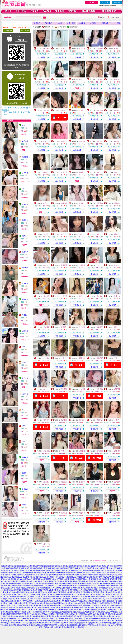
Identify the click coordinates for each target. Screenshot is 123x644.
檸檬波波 (25, 457)
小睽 (23, 426)
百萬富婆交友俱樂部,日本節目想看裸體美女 (40, 616)
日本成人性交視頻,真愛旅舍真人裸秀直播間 (31, 621)
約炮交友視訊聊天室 (46, 568)
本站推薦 (82, 23)
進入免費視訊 (42, 54)
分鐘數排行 (48, 23)
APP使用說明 (8, 30)
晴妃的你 (100, 420)
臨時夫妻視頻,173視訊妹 (20, 625)
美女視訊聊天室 (16, 573)
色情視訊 (66, 581)
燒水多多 (82, 48)
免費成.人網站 (50, 601)
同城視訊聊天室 (61, 573)
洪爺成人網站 (90, 603)
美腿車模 (82, 513)
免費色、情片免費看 (62, 601)
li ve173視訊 (59, 583)
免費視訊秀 (105, 581)
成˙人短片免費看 (65, 599)
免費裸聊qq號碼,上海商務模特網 (40, 625)
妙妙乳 (117, 141)
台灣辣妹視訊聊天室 (102, 583)
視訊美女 (106, 577)
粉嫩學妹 (82, 265)
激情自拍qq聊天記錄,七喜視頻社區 (58, 621)
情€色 (3, 586)
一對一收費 (116, 23)
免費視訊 (80, 577)
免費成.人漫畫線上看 (61, 590)
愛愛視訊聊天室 (6, 577)
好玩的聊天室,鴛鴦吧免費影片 (77, 623)
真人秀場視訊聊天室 (73, 568)
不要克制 (82, 482)
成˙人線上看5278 (30, 599)
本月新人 (93, 23)
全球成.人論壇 (15, 588)
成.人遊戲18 (95, 599)
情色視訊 (73, 581)
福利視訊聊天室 (6, 568)
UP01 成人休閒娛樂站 (55, 603)
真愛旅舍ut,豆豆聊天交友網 (107, 610)
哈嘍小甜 (100, 48)
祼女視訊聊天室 (17, 577)
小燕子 (46, 141)
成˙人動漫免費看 (104, 588)
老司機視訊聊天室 (116, 575)
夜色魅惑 (25, 489)
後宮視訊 (113, 581)
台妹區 (60, 23)
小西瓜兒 (25, 331)
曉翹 (116, 172)
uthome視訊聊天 (50, 581)
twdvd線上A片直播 (25, 597)
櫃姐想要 (100, 327)
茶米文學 (10, 605)
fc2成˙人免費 (118, 590)
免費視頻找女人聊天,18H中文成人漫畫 (109, 612)
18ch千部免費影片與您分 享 (83, 594)
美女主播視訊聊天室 (87, 568)
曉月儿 (63, 234)
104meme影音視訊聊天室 (12, 581)
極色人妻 (82, 327)
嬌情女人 (25, 299)
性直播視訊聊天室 (29, 577)
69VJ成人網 (18, 605)
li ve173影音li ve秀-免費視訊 (29, 579)
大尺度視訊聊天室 (33, 568)
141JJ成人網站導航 (79, 603)
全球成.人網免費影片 (113, 586)
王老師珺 (64, 389)
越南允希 (25, 268)
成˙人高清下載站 (18, 599)
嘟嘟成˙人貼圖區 (58, 592)
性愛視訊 (119, 583)
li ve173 (43, 586)
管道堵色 (100, 296)
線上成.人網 (103, 599)
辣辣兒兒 (25, 283)
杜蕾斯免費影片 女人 (75, 590)
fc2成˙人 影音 (109, 590)
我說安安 (25, 204)
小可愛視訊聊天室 (70, 577)
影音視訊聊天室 (104, 579)
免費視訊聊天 (39, 581)
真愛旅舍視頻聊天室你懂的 (11, 566)
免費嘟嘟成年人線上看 (30, 590)
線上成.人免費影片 (114, 599)
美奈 (98, 513)
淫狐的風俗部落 (112, 603)
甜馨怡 (117, 234)
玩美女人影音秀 (39, 583)
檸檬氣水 (25, 315)
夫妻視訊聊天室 (29, 575)
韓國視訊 (18, 583)
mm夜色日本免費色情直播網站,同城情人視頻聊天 (94, 618)
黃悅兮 (63, 48)
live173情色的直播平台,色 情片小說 (70, 605)
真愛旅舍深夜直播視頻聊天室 (52, 566)
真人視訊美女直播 (82, 581)
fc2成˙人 (3, 592)
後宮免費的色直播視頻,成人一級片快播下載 (20, 610)
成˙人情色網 (31, 594)
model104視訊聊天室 (63, 570)
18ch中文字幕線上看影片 (65, 594)
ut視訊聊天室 (30, 581)
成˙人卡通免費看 (100, 586)
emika (63, 110)
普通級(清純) (75, 27)
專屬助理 (64, 203)
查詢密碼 (117, 2)
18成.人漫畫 (105, 594)
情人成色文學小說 (76, 601)
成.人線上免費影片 (42, 599)
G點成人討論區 (45, 588)
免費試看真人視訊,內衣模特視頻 (73, 627)
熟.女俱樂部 (102, 601)
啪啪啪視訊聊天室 (60, 568)
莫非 (116, 327)
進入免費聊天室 (42, 116)
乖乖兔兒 (25, 220)
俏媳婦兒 (46, 296)
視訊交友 (73, 579)
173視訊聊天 (59, 579)
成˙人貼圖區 (95, 592)
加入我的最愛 (115, 17)
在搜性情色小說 (112, 601)
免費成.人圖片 (116, 592)
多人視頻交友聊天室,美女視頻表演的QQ (61, 612)
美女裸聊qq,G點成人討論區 (60, 625)
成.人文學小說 (115, 588)
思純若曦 (25, 157)
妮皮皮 (117, 265)
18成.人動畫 (96, 594)
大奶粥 (46, 234)
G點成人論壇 (35, 588)
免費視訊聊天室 (93, 579)
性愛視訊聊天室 (101, 570)
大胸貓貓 (117, 513)
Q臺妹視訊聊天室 (84, 573)
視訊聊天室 (113, 579)
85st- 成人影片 (67, 603)
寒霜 (80, 79)
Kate (23, 410)
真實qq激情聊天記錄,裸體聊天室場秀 (100, 623)
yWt (98, 265)
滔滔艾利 (82, 420)
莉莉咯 (81, 296)
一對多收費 (105, 23)
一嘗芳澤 (64, 296)
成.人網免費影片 (76, 588)
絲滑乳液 (64, 513)
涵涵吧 (24, 236)
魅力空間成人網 (101, 603)
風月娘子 (64, 420)
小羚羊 (24, 362)
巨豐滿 (24, 505)
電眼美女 (64, 482)
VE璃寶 (99, 482)
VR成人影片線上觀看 (25, 603)
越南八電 (25, 394)
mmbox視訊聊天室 (7, 570)
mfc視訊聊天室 (69, 575)
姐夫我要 (46, 327)
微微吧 (46, 172)
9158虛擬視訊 (50, 583)
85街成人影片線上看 (38, 597)
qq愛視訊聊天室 (50, 573)
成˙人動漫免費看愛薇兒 (90, 588)
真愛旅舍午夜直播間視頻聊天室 (73, 566)
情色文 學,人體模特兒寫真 (22, 618)
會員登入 (91, 2)
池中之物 (117, 296)
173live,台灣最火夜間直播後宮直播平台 (36, 623)
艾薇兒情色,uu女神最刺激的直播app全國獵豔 (39, 614)
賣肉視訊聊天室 (104, 575)
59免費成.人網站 (39, 601)
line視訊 (31, 583)
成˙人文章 (10, 592)
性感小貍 (82, 141)
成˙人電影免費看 (65, 588)
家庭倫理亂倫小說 (89, 597)
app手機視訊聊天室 (88, 570)
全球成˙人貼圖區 (35, 592)
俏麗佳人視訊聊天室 (49, 570)
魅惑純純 (25, 141)
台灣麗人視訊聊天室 (98, 573)
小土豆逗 (46, 358)
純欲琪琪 (117, 79)
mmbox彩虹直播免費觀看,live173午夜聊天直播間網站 (79, 610)
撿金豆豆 (100, 141)
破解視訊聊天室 (76, 570)
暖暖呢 (63, 327)
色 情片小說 (77, 586)
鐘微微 (63, 79)
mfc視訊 (119, 581)
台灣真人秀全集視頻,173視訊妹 (65, 614)
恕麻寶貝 (64, 265)
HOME (103, 17)
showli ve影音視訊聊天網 (86, 583)
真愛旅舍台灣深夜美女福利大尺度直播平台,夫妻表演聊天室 (75, 616)
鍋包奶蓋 (100, 358)
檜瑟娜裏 (46, 48)
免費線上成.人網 (105, 592)
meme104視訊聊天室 (101, 568)
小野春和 (46, 79)
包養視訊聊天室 (41, 577)
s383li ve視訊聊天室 (115, 568)
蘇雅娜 (24, 473)
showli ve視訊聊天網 (8, 583)
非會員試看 (42, 57)
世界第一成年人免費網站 (25, 601)
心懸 (23, 347)
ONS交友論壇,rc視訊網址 (58, 623)
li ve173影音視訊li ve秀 (12, 579)
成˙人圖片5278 (15, 594)
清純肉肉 (117, 482)
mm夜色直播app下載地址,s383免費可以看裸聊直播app (40, 605)
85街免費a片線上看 (116, 594)
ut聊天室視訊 (59, 577)
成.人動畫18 (75, 599)
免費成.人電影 (7, 599)
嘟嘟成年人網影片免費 (45, 590)
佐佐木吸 (82, 389)
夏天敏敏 (25, 378)
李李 (63, 451)
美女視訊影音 (88, 577)
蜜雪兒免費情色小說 (103, 597)
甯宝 (23, 125)
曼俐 (116, 358)
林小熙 (117, 110)
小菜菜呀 (100, 79)
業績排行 (37, 23)
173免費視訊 (113, 577)
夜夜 (98, 234)
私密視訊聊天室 (40, 575)
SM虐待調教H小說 (64, 597)
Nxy (23, 189)
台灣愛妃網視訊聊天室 (113, 573)
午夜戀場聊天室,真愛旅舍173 (106, 616)
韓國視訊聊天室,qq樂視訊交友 (93, 605)
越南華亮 (100, 451)
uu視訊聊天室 (40, 573)
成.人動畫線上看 (85, 599)
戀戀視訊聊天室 (73, 573)
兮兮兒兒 (25, 173)
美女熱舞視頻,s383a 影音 (84, 614)
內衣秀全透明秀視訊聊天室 (55, 575)
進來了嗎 (64, 172)
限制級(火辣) (50, 27)
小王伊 (117, 420)
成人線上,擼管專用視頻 (52, 608)
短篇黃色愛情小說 (87, 586)
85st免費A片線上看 (98, 590)
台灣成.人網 (87, 590)
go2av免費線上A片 (52, 586)
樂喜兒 (63, 141)
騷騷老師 (82, 451)
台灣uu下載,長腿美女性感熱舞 (37, 612)
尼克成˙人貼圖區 (47, 592)
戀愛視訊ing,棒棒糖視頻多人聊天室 (82, 625)
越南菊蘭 (117, 389)
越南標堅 (117, 451)
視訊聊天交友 (98, 577)
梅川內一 (46, 389)
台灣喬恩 (46, 110)
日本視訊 (25, 583)
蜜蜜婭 (117, 48)
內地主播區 (71, 23)
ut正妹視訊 (59, 581)
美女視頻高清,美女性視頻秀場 (85, 612)
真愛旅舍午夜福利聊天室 (93, 566)
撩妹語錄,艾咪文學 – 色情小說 (34, 608)
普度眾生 (46, 420)
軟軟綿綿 (100, 110)
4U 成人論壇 (55, 588)
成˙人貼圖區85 (86, 592)
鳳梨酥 (81, 172)
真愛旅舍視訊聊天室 (19, 568)
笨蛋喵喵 (100, 203)
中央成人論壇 (25, 588)
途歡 (98, 172)
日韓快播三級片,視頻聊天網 (67, 618)
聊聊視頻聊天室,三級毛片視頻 (101, 621)
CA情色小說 (13, 603)
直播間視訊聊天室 (81, 575)
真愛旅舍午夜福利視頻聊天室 (112, 566)
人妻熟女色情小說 (76, 597)
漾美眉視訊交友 (82, 579)
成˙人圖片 (23, 594)
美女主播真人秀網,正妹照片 (91, 608)
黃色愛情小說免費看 (65, 586)
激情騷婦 (46, 482)
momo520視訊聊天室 (21, 570)
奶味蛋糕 (46, 451)
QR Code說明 (25, 30)
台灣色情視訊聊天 (95, 581)
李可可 (81, 110)
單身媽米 (25, 252)
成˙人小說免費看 (16, 590)
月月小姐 (46, 544)
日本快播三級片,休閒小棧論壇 (71, 608)
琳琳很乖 (82, 358)
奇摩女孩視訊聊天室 (35, 570)
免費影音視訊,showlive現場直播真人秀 (44, 618)
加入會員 (105, 2)
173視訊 (67, 579)
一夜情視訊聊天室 (17, 575)
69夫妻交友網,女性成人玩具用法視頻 (48, 610)
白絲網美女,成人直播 (54, 627)
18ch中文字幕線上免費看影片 (46, 594)
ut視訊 (23, 581)
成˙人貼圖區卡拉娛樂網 (72, 592)
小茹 (23, 441)
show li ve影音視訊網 (70, 583)
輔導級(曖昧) (62, 27)
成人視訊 (112, 583)
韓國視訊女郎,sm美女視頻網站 (13, 608)
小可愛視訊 (50, 577)
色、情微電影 (10, 586)
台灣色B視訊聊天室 (28, 573)
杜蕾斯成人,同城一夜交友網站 (80, 621)
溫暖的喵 (117, 203)
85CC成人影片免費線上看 (9, 597)
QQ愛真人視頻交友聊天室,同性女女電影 (106, 614)
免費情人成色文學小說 (90, 601)
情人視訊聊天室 (112, 570)
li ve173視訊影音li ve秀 (47, 579)
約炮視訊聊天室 (93, 575)
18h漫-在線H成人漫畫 (39, 603)
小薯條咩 (46, 513)
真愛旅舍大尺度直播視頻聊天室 (31, 566)
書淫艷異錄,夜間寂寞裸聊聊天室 (12, 614)
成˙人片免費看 (54, 599)
